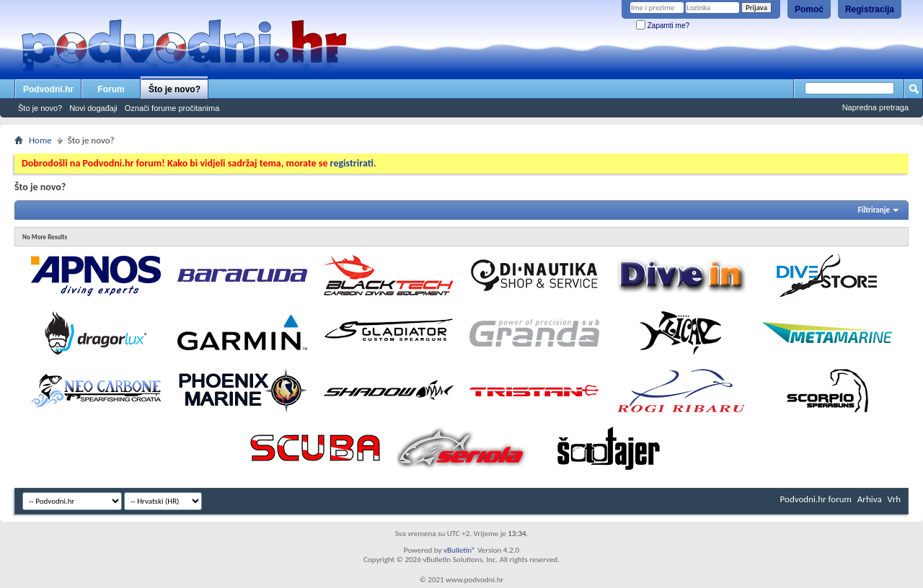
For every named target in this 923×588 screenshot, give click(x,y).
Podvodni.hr (48, 89)
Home (40, 140)
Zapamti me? (663, 26)
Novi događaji (93, 108)
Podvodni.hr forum (816, 499)
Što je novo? (175, 89)
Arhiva (870, 499)
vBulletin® (460, 550)
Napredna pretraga (875, 107)
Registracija (870, 9)
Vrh (894, 499)
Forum (111, 89)
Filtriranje (874, 210)
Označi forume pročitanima (172, 108)
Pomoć (809, 9)
